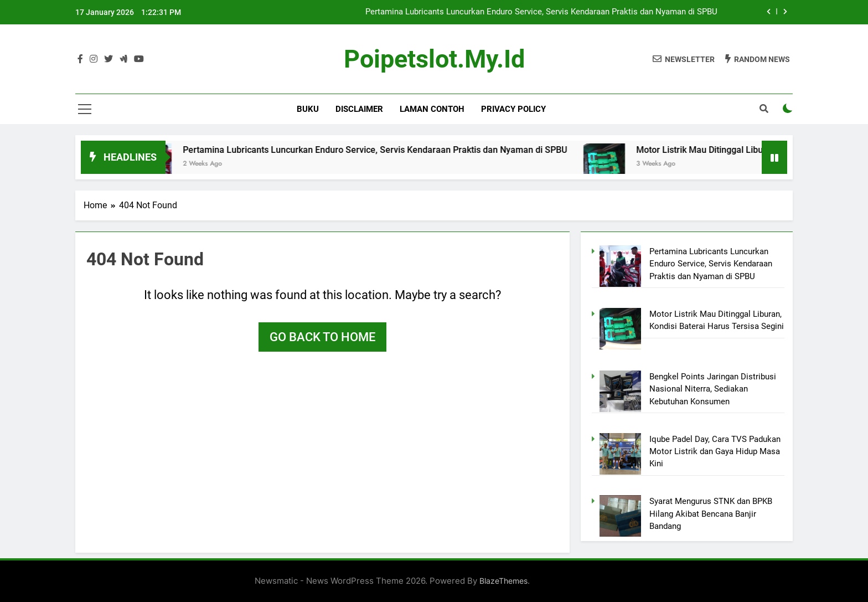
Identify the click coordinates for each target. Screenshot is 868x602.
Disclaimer (359, 109)
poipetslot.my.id (434, 59)
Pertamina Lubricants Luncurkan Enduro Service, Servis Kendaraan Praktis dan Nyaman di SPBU (541, 12)
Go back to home (322, 337)
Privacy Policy (513, 109)
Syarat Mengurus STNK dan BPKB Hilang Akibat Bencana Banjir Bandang (711, 514)
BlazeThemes (503, 581)
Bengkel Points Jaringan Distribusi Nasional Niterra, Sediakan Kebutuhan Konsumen (713, 389)
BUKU (308, 109)
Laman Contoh (432, 109)
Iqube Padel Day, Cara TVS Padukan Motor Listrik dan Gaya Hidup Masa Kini (715, 452)
